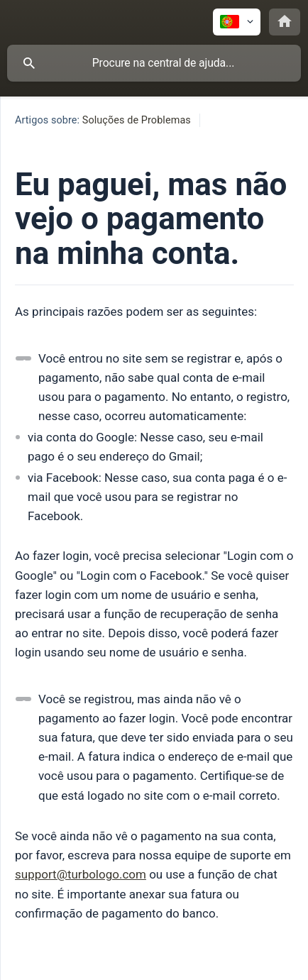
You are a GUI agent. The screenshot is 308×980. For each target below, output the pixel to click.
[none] (237, 22)
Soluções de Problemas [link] (137, 120)
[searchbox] (154, 63)
